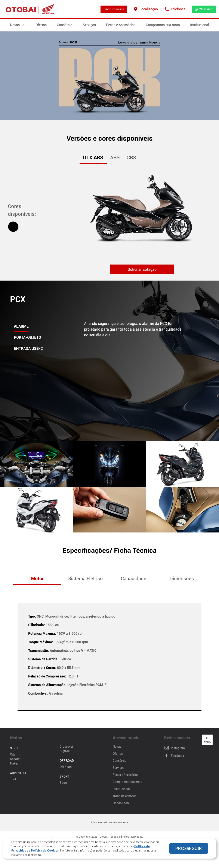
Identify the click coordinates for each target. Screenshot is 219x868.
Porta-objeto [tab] (27, 337)
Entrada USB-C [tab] (28, 348)
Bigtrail (65, 751)
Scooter (15, 759)
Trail (13, 779)
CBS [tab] (131, 158)
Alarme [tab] (21, 326)
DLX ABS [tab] (93, 158)
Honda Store (121, 803)
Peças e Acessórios (121, 25)
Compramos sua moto (163, 25)
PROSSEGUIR (189, 851)
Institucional (200, 25)
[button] (200, 579)
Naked (14, 763)
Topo (207, 740)
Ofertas (41, 25)
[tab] (13, 227)
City (13, 754)
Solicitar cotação (142, 269)
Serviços (89, 25)
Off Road (66, 767)
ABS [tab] (115, 158)
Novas (117, 747)
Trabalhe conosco (125, 796)
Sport (63, 783)
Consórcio (65, 25)
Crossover (66, 747)
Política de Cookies (45, 853)
